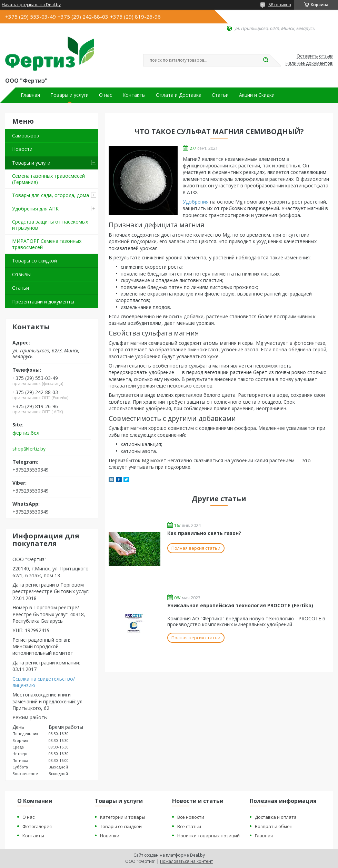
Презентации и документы (43, 302)
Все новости (191, 817)
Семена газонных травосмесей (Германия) (48, 179)
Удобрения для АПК (35, 209)
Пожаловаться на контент (186, 861)
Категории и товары (123, 817)
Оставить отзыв (315, 56)
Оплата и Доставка (179, 95)
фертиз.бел (26, 433)
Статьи (220, 95)
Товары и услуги (69, 95)
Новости (22, 149)
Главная (30, 95)
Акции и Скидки (257, 95)
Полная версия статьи (196, 548)
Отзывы (21, 274)
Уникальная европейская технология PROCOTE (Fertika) (240, 605)
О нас (106, 95)
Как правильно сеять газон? (204, 533)
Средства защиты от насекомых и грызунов (50, 225)
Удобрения (196, 202)
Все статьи (189, 826)
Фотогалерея (37, 826)
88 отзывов (280, 5)
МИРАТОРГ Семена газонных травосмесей (47, 244)
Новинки (110, 836)
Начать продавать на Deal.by (31, 5)
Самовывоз (26, 136)
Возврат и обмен (274, 826)
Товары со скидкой (34, 261)
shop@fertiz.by (29, 449)
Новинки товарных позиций (208, 836)
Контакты (134, 95)
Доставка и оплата (276, 817)
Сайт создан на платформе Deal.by (169, 855)
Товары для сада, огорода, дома (51, 195)
